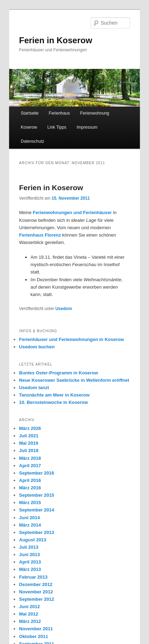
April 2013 (30, 562)
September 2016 (37, 473)
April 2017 (30, 466)
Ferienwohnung (95, 113)
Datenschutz (33, 141)
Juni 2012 (29, 607)
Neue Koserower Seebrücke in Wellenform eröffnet (74, 380)
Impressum (87, 127)
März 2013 (30, 569)
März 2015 (30, 503)
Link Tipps (57, 127)
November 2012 (36, 592)
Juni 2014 (29, 518)
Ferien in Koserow (56, 40)
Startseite (30, 113)
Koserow (29, 127)
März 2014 (30, 525)
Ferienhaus (59, 113)
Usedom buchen (37, 347)
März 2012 (30, 621)
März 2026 (30, 428)
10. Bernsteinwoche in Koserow (53, 402)
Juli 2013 (29, 547)
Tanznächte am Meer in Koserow (54, 395)
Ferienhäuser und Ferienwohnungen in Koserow (71, 339)
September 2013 (37, 532)
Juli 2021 (29, 436)
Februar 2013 (33, 577)
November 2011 (36, 629)
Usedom (63, 309)
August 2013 (33, 540)
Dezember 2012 (36, 584)
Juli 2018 (29, 450)
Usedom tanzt (34, 388)
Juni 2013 (29, 555)
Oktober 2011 (33, 636)
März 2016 (30, 488)
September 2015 (37, 495)
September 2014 (37, 510)
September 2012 (37, 599)
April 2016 (30, 480)
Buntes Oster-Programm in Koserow (59, 373)
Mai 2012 (28, 614)
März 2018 (30, 458)
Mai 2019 (28, 443)
